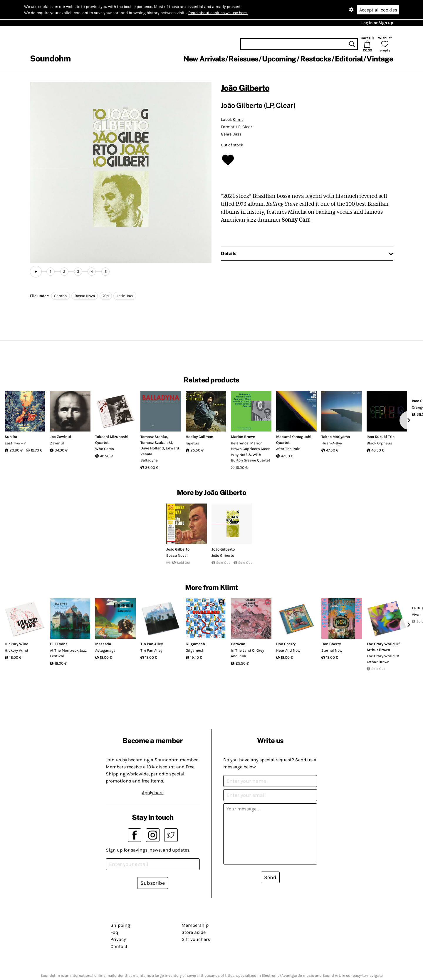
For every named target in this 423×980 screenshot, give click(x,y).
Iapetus (192, 443)
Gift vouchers (196, 939)
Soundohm (50, 58)
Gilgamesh (195, 644)
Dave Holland (152, 448)
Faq (114, 932)
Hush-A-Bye (332, 443)
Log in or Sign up (377, 23)
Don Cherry (286, 644)
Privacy (118, 939)
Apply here (153, 793)
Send (270, 877)
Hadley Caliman (199, 437)
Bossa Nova (85, 296)
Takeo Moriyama (336, 437)
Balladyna (149, 460)
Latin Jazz (125, 296)
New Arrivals (204, 59)
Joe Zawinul (61, 437)
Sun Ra (11, 437)
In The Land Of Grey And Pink (247, 653)
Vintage (380, 59)
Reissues (243, 59)
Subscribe (153, 883)
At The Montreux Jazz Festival (68, 653)
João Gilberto (245, 88)
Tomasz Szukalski (156, 443)
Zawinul (57, 443)
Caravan (238, 644)
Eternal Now (332, 650)
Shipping (120, 925)
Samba (60, 296)
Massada (103, 644)
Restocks (316, 59)
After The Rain (288, 449)
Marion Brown (243, 437)
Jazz (237, 134)
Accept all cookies (378, 10)
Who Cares (105, 449)
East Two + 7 (15, 443)
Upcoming (279, 59)
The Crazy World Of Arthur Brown (383, 659)
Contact (119, 946)
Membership (195, 925)
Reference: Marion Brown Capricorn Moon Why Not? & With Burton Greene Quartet (251, 452)
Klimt (238, 119)
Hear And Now (288, 650)
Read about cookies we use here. (218, 13)
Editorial (349, 59)
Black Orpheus (379, 443)
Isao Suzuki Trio (381, 437)
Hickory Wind (17, 644)
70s (106, 296)
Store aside (194, 932)
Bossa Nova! (177, 555)
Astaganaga (105, 650)
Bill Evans (59, 644)
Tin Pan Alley (152, 644)
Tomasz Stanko (154, 437)
